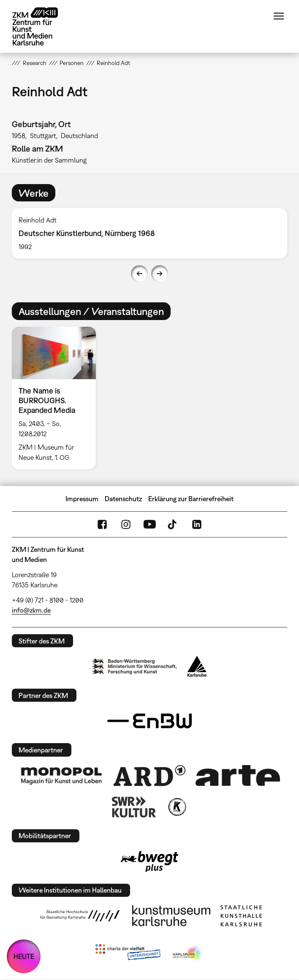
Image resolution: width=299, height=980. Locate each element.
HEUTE (24, 956)
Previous (139, 274)
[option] (149, 233)
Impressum (82, 499)
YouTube (149, 524)
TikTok (173, 524)
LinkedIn (197, 524)
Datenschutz (123, 499)
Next (160, 274)
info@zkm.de (31, 610)
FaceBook (102, 524)
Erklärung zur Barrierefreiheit (191, 499)
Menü (279, 16)
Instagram (126, 524)
